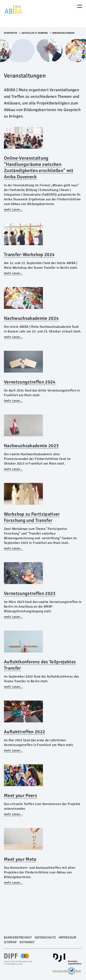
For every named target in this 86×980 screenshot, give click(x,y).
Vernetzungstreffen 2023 (30, 593)
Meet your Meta (20, 859)
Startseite (11, 33)
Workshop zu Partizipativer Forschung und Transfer (32, 517)
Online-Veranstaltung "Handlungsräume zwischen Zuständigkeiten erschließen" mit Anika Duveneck (39, 167)
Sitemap (10, 942)
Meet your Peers (20, 795)
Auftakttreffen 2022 (24, 732)
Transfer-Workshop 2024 (29, 254)
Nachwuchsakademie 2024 (31, 318)
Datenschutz (45, 938)
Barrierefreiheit (18, 938)
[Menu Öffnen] (80, 6)
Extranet (27, 942)
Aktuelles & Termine (35, 33)
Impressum (68, 938)
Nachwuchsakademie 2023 (31, 446)
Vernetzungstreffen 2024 (30, 382)
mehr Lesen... (13, 209)
